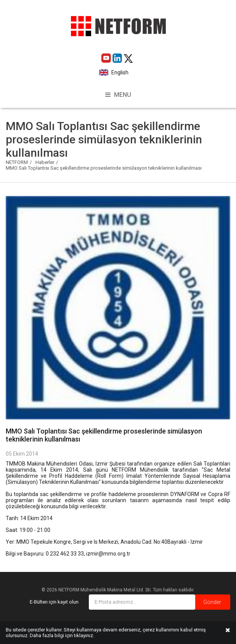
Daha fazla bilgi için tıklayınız (61, 635)
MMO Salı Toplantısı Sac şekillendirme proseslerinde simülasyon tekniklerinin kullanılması (104, 168)
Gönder (212, 602)
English (119, 72)
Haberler (45, 162)
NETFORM (17, 162)
